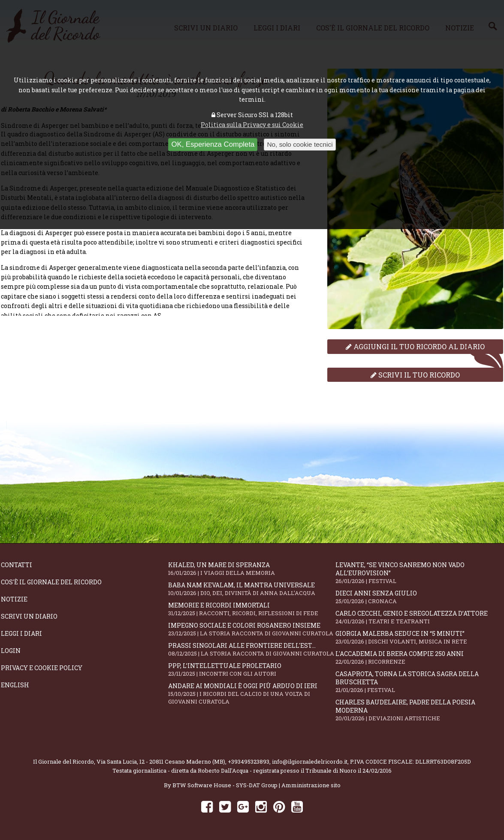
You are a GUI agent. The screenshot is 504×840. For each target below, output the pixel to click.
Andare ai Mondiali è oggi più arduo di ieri (252, 693)
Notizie (14, 599)
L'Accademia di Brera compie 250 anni (419, 657)
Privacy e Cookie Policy (42, 668)
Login (11, 651)
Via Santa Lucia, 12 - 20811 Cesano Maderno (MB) (161, 761)
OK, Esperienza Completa (213, 144)
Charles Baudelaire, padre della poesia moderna (419, 710)
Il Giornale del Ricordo (63, 761)
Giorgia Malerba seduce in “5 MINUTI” (419, 637)
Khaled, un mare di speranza (252, 569)
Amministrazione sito (311, 785)
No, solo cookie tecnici (300, 144)
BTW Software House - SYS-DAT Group (225, 785)
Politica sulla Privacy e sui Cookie (252, 125)
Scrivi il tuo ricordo (415, 375)
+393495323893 (249, 761)
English (15, 685)
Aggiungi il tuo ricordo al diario (415, 346)
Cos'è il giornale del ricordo (51, 582)
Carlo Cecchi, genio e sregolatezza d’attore (419, 617)
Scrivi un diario (29, 616)
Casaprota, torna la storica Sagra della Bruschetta (419, 682)
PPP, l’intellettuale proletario (252, 669)
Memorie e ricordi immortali (252, 609)
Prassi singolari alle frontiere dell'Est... (252, 649)
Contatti (17, 565)
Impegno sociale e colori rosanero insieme (252, 629)
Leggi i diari (21, 633)
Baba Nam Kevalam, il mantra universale (252, 589)
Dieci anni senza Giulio (419, 597)
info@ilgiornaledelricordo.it (310, 761)
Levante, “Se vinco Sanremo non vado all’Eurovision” (419, 573)
